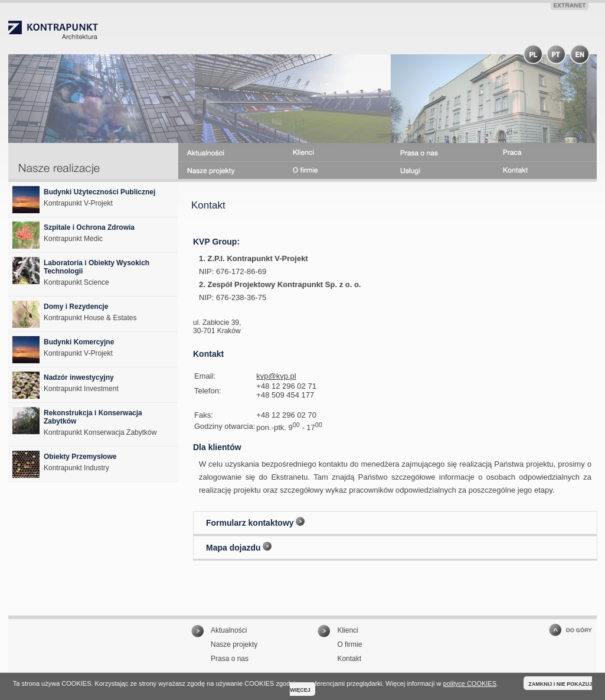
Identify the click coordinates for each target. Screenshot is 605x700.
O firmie (349, 644)
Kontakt (349, 659)
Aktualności (229, 630)
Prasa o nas (230, 659)
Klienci (347, 630)
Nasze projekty (234, 644)
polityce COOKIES (470, 683)
